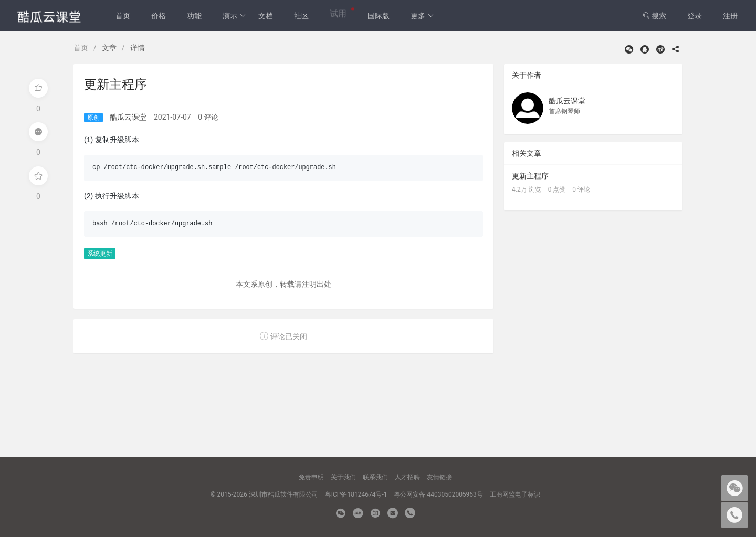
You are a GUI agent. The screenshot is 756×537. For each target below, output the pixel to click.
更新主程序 (530, 176)
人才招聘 (407, 477)
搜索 (654, 16)
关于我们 (343, 477)
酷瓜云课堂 (128, 117)
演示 (234, 16)
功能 (194, 16)
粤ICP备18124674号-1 (356, 494)
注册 (730, 16)
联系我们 (375, 477)
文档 (266, 16)
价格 (159, 16)
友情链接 (439, 477)
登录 (695, 16)
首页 (123, 16)
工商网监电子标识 (515, 494)
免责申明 (311, 477)
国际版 (379, 16)
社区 (301, 16)
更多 (422, 16)
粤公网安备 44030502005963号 (438, 494)
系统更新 (100, 254)
